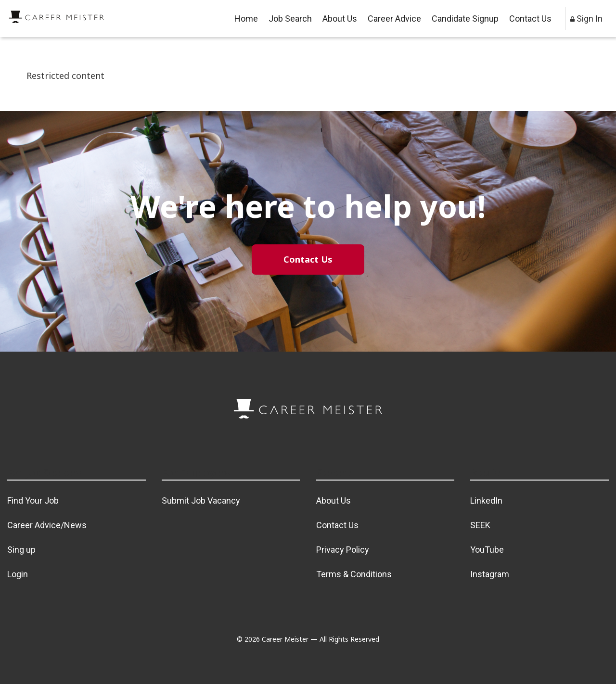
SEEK (480, 525)
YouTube (487, 550)
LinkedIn (486, 500)
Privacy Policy (343, 550)
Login (18, 574)
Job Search (290, 19)
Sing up (21, 550)
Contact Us (530, 19)
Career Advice (394, 19)
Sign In (586, 19)
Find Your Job (33, 500)
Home (246, 19)
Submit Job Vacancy (201, 500)
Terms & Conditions (354, 574)
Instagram (490, 574)
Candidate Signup (465, 19)
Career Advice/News (47, 525)
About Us (340, 19)
